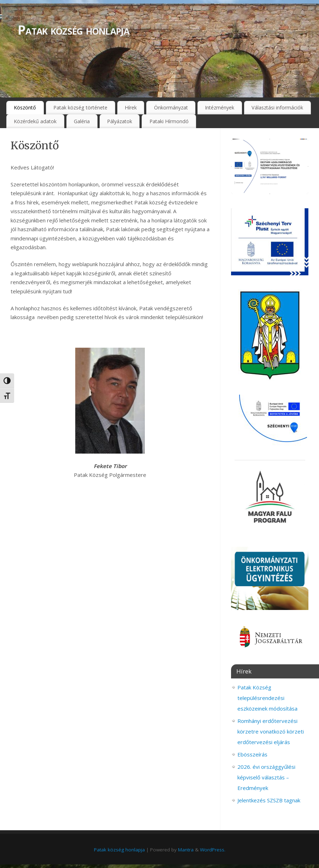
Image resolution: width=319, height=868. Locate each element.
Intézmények (220, 107)
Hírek (131, 107)
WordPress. (213, 850)
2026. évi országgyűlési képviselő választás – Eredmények (266, 777)
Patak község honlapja (73, 30)
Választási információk (277, 107)
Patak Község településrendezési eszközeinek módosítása (267, 698)
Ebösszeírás (252, 754)
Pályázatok (120, 121)
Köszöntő (25, 107)
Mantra (186, 850)
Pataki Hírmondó (169, 121)
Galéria (82, 121)
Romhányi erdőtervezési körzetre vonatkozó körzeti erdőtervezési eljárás (271, 731)
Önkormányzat (171, 107)
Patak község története (80, 107)
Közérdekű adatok (35, 121)
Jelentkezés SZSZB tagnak (269, 800)
